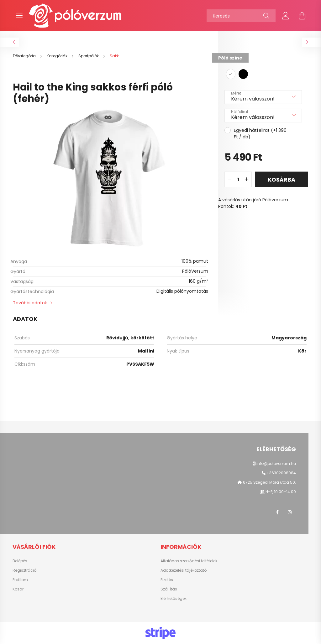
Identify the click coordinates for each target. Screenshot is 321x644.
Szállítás (169, 589)
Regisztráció (24, 570)
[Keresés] (241, 16)
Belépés (20, 561)
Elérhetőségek (174, 599)
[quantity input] (238, 179)
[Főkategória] (25, 56)
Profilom (20, 580)
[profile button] (286, 16)
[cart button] (302, 16)
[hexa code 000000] (243, 74)
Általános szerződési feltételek (189, 561)
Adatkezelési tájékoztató (184, 570)
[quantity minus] (229, 179)
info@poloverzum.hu (276, 464)
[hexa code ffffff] (231, 74)
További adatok (30, 303)
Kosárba (282, 180)
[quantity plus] (247, 179)
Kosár (18, 589)
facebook (277, 512)
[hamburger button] (19, 16)
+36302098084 (281, 473)
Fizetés (167, 580)
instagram (290, 512)
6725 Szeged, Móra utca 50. (269, 482)
